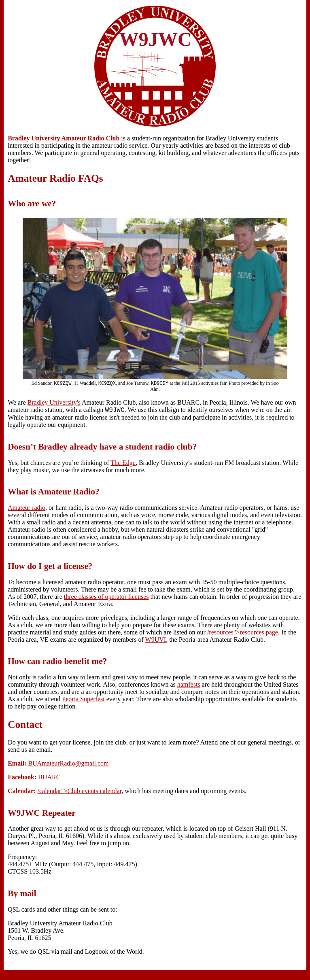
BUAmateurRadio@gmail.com (68, 765)
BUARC (49, 779)
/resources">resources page (243, 634)
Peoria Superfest (83, 701)
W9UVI (156, 642)
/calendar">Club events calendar (79, 793)
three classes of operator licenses (106, 599)
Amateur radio (27, 510)
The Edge (123, 465)
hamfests (189, 686)
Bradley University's (54, 403)
